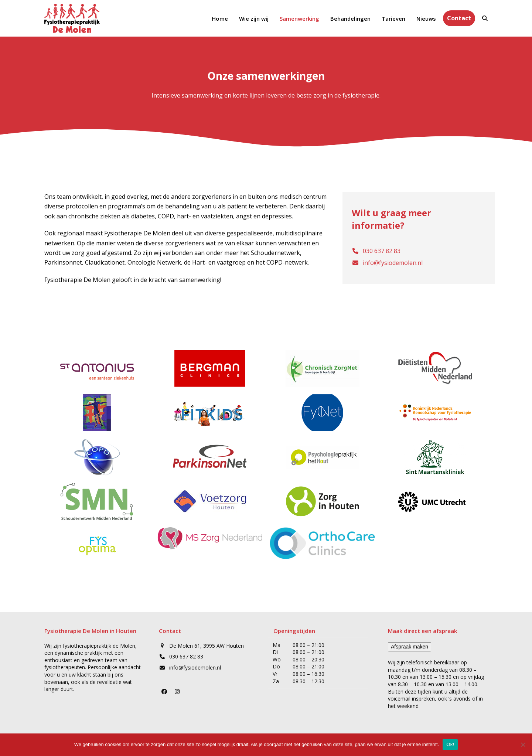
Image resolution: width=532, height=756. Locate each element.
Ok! (450, 744)
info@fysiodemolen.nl (195, 668)
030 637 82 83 (186, 656)
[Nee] (523, 745)
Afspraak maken (410, 647)
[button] (485, 18)
